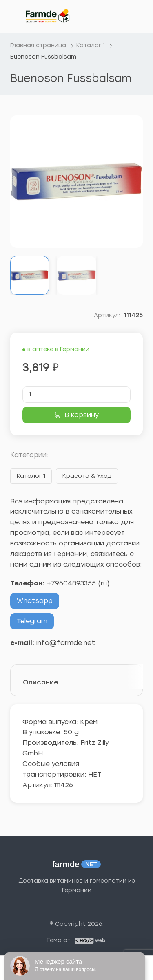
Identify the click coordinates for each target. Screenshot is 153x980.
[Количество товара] (76, 395)
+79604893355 (71, 583)
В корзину (82, 415)
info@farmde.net (66, 643)
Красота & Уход (87, 476)
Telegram (32, 621)
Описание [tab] (41, 682)
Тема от (58, 940)
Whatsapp (35, 601)
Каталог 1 (31, 476)
